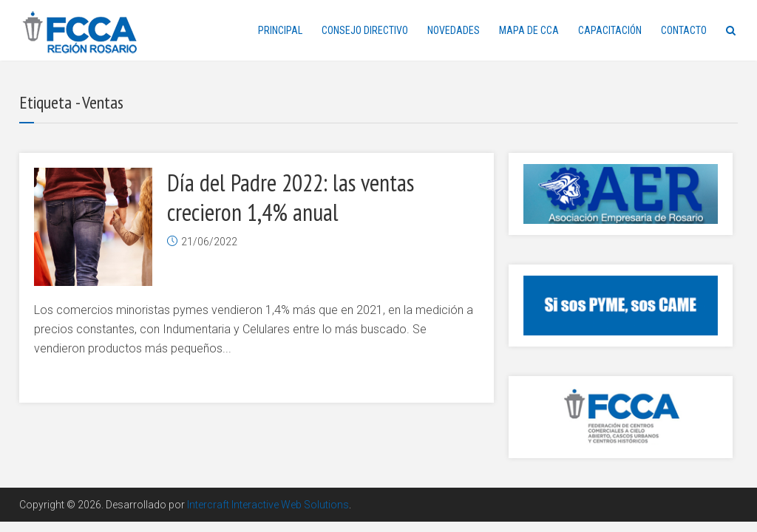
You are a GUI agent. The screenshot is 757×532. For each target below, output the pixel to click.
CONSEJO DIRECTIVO (365, 30)
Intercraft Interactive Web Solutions (268, 505)
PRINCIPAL (280, 30)
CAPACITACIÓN (610, 30)
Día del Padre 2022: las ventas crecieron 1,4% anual (291, 197)
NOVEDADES (454, 30)
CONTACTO (684, 30)
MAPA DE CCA (529, 30)
